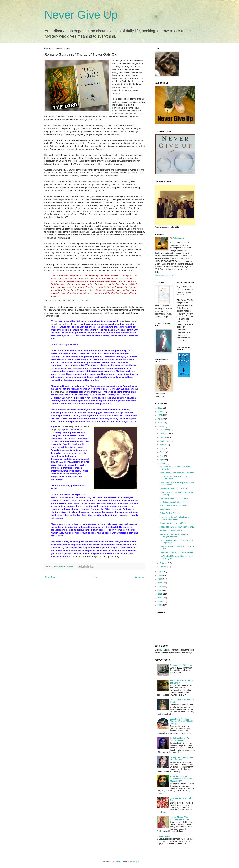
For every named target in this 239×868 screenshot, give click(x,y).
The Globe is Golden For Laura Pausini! (176, 552)
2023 (160, 419)
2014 (160, 594)
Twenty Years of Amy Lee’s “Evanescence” (182, 759)
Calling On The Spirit (168, 513)
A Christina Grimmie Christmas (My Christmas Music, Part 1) (181, 779)
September (165, 441)
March (163, 463)
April (162, 460)
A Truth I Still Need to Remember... (174, 506)
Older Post (140, 577)
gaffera (118, 862)
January (164, 567)
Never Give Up (81, 15)
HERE (162, 650)
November (165, 434)
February (164, 563)
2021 (160, 426)
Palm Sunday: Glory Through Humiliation (177, 473)
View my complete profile (165, 276)
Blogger (136, 862)
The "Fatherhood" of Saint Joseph (174, 498)
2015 (160, 590)
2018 (160, 579)
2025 (160, 412)
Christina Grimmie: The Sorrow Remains (180, 739)
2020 (160, 572)
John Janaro (179, 238)
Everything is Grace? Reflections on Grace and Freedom (175, 518)
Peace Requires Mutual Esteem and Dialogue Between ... (175, 536)
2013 (160, 598)
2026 (160, 408)
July (162, 449)
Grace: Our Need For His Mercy (173, 523)
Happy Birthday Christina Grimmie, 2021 (177, 527)
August (163, 445)
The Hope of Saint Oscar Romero (174, 489)
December (165, 430)
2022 (160, 423)
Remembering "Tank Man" (181, 665)
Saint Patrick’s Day (167, 510)
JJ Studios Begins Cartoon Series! (174, 502)
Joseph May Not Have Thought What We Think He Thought (182, 721)
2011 (160, 605)
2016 (160, 586)
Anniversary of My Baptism (171, 531)
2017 (160, 583)
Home (95, 577)
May (162, 456)
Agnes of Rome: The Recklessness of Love (179, 818)
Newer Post (50, 577)
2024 (160, 415)
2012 (160, 602)
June (162, 452)
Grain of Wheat (164, 836)
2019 (160, 575)
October (164, 437)
